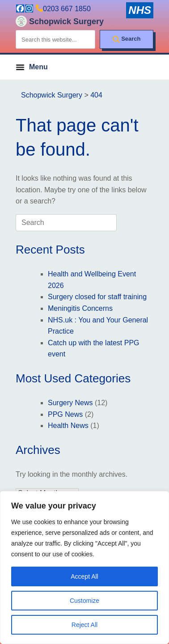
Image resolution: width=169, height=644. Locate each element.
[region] (84, 568)
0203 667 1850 (67, 9)
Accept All (84, 576)
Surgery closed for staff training (97, 297)
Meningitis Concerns (80, 308)
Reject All (84, 625)
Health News (68, 426)
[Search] (127, 39)
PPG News (65, 414)
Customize (84, 601)
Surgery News (70, 403)
